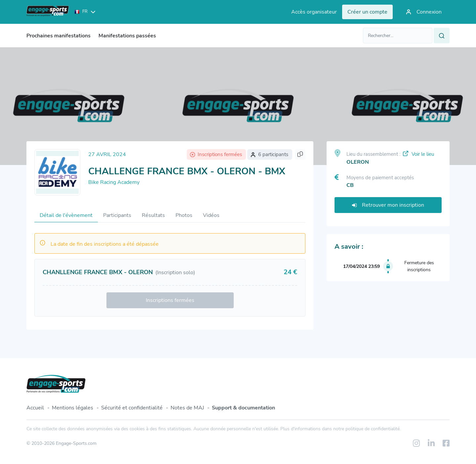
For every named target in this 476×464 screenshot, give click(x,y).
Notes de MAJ (187, 408)
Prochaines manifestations (59, 36)
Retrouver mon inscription (388, 205)
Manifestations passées (127, 36)
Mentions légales (73, 408)
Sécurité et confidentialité (132, 408)
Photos (184, 215)
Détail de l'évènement (66, 215)
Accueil (35, 408)
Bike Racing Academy (114, 182)
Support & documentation (243, 408)
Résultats (153, 215)
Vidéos (211, 215)
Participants (117, 215)
